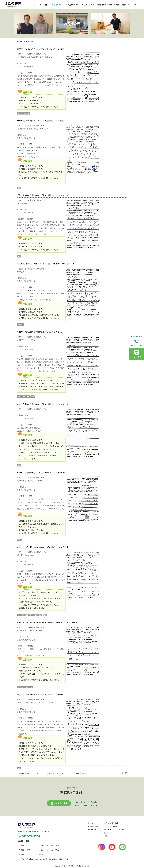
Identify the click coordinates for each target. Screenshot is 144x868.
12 (72, 773)
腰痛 (19, 188)
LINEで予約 (137, 357)
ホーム (32, 5)
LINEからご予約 (61, 803)
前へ (29, 773)
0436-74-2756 (86, 802)
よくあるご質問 (88, 5)
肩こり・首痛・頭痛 (24, 113)
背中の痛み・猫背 (23, 615)
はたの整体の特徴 (71, 5)
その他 (20, 540)
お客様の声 (56, 5)
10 (62, 773)
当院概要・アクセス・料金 (108, 5)
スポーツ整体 (43, 5)
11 (67, 773)
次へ (77, 773)
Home (20, 41)
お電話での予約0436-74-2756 (137, 341)
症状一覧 (126, 5)
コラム (135, 5)
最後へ (85, 773)
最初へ (21, 773)
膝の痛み (20, 325)
